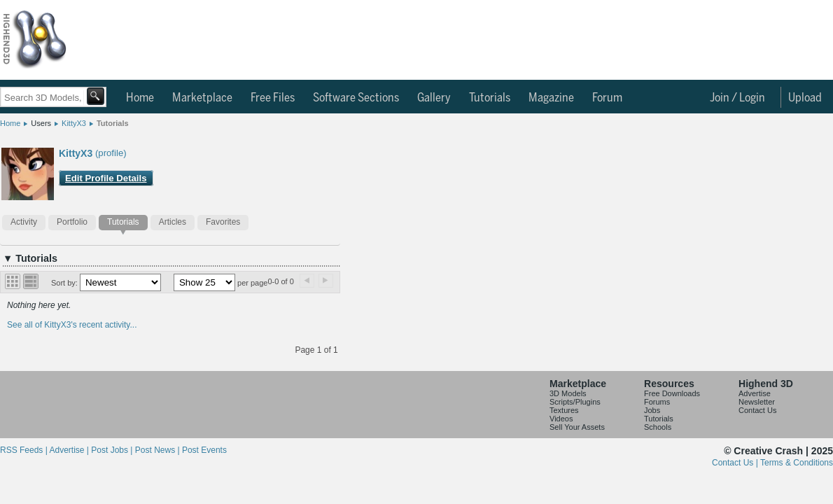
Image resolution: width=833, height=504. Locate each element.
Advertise (755, 393)
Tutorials (490, 98)
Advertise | (70, 450)
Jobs (652, 410)
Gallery (434, 98)
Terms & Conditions (797, 463)
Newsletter (757, 402)
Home (140, 98)
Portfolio (72, 222)
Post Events (204, 450)
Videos (561, 419)
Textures (564, 410)
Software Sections (356, 98)
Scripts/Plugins (575, 402)
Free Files (273, 98)
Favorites (223, 222)
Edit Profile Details (106, 178)
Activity (24, 222)
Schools (658, 427)
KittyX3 (74, 123)
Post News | (159, 450)
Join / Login (737, 98)
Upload (805, 98)
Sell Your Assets (577, 427)
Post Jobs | (113, 450)
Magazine (551, 98)
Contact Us (757, 410)
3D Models (568, 393)
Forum (607, 98)
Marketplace (202, 98)
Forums (657, 402)
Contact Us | (736, 463)
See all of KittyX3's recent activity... (72, 325)
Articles (173, 222)
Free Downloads (672, 393)
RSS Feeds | (24, 450)
